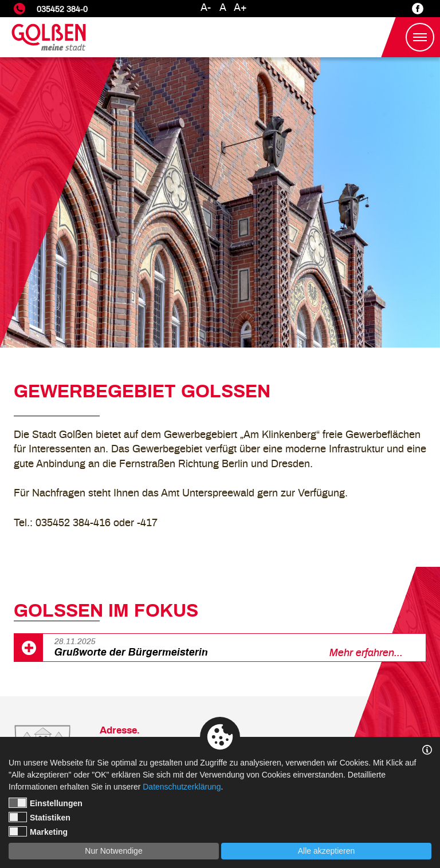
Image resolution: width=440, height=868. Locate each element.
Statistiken (40, 817)
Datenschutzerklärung (182, 787)
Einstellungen (46, 803)
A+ (240, 8)
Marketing (38, 831)
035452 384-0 (62, 9)
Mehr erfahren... (366, 653)
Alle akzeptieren (327, 851)
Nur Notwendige (113, 851)
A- (206, 8)
